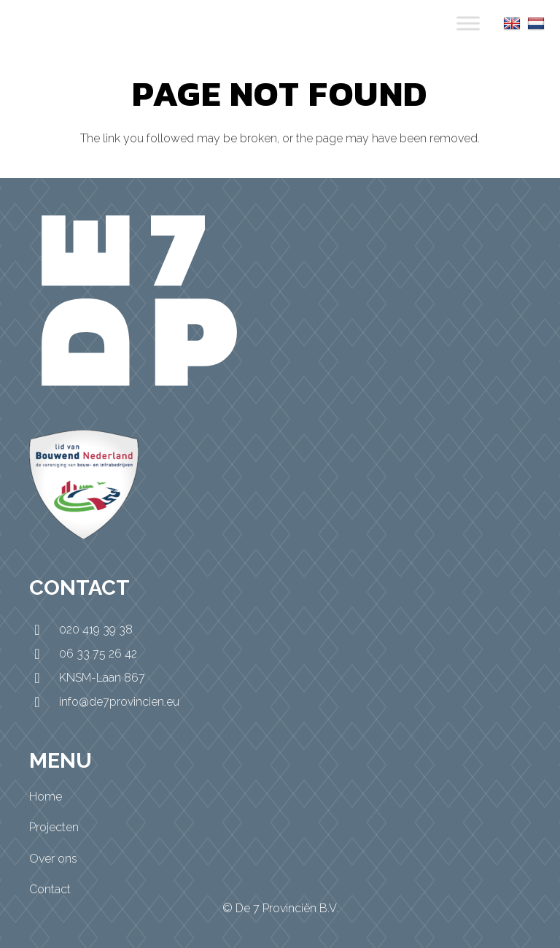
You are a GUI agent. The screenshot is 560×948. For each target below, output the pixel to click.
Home (46, 797)
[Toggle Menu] (468, 23)
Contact (50, 889)
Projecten (54, 827)
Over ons (53, 859)
